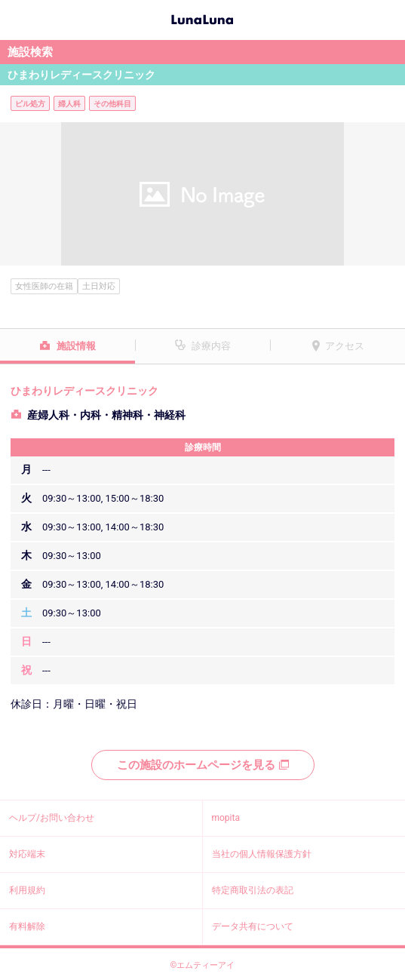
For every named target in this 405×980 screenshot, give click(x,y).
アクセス (345, 346)
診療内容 (211, 346)
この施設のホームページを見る (203, 765)
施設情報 (76, 346)
